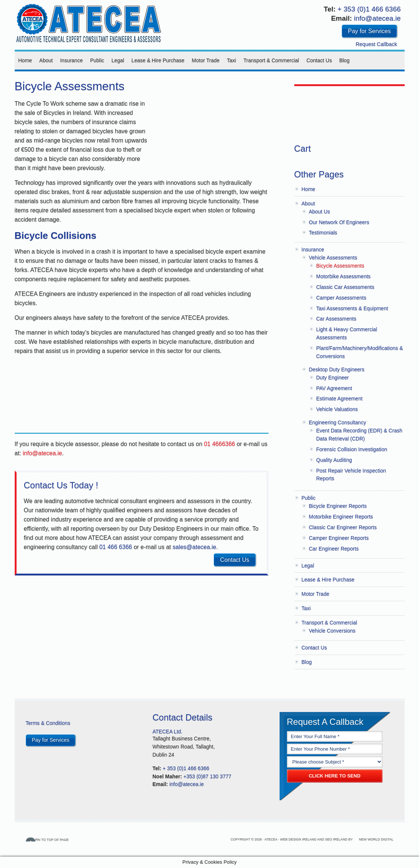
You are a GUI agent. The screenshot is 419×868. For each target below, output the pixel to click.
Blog (344, 60)
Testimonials (323, 233)
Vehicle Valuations (337, 409)
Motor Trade (205, 60)
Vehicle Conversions (332, 631)
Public (97, 60)
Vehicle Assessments (333, 258)
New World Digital (376, 839)
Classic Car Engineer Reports (343, 527)
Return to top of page (62, 839)
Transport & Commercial (271, 60)
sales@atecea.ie (194, 547)
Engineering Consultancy (338, 422)
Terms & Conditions (48, 723)
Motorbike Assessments (344, 276)
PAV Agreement (334, 388)
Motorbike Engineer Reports (341, 517)
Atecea (88, 22)
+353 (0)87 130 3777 (207, 776)
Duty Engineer (333, 378)
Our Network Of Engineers (339, 222)
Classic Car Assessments (345, 287)
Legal (118, 60)
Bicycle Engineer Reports (338, 506)
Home (25, 60)
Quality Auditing (334, 460)
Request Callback (377, 44)
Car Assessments (336, 319)
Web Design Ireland (298, 839)
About (46, 60)
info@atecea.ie (377, 18)
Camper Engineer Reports (339, 538)
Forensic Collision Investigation (352, 449)
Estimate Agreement (340, 398)
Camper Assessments (341, 298)
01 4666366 (219, 444)
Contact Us (319, 60)
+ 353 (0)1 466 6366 (369, 9)
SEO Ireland (336, 839)
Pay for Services (369, 31)
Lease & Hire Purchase (158, 60)
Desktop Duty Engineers (337, 369)
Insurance (71, 60)
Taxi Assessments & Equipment (352, 308)
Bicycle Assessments (340, 266)
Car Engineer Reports (334, 549)
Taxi (232, 60)
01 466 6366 (116, 547)
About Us (320, 212)
